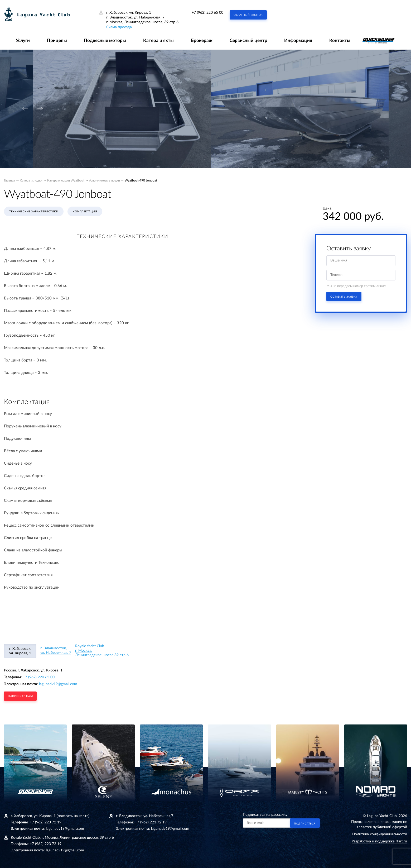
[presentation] (25, 109)
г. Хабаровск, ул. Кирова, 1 (20, 651)
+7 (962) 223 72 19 (46, 822)
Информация (298, 40)
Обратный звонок (248, 15)
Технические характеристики (34, 212)
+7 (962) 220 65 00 (207, 13)
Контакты (340, 40)
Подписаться (305, 824)
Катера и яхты (158, 40)
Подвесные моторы (105, 40)
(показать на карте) (73, 816)
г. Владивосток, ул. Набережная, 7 (56, 650)
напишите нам (20, 696)
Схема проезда (119, 27)
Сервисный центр (248, 40)
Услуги (23, 40)
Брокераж (202, 40)
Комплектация (85, 212)
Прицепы (57, 40)
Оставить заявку (344, 297)
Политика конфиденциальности (380, 834)
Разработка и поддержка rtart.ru (379, 841)
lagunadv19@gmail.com (58, 684)
